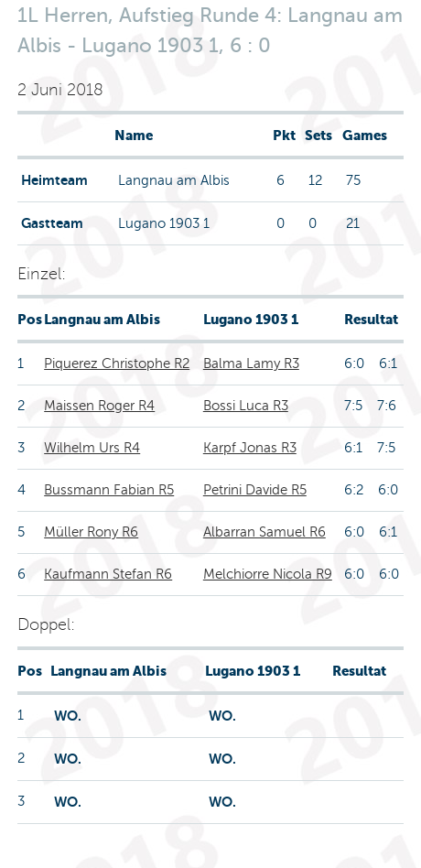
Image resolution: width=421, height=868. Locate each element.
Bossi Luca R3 (246, 406)
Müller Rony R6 (91, 532)
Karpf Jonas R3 (250, 448)
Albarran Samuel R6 (264, 532)
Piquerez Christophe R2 (117, 363)
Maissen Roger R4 (99, 406)
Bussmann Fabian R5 (109, 490)
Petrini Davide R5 (255, 490)
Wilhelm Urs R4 (92, 448)
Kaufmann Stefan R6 (108, 574)
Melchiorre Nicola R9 (268, 574)
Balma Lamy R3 (251, 363)
